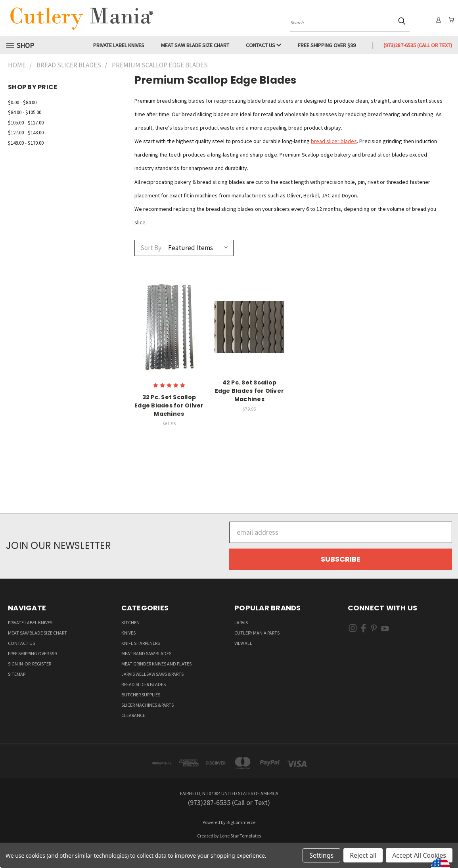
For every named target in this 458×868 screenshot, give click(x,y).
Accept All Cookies (419, 855)
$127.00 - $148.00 (26, 133)
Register (42, 664)
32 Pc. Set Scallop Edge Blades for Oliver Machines (169, 405)
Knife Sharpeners (141, 643)
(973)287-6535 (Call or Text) (418, 45)
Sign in (16, 664)
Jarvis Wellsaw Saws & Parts (152, 674)
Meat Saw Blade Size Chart (195, 45)
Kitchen (130, 622)
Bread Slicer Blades (144, 684)
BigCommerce (241, 822)
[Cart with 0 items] (450, 20)
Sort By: (151, 248)
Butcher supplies (141, 695)
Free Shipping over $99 (327, 45)
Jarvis (241, 622)
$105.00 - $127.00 (26, 123)
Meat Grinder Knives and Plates (156, 664)
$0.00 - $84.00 (22, 102)
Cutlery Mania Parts (257, 633)
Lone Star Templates (240, 836)
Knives (128, 633)
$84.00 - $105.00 (25, 112)
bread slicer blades (334, 141)
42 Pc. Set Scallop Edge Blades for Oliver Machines (250, 391)
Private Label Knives (119, 45)
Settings (321, 855)
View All (243, 643)
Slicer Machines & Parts (148, 705)
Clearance (133, 715)
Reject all (363, 855)
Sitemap (17, 674)
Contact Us (263, 45)
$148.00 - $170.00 (26, 143)
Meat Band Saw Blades (146, 653)
